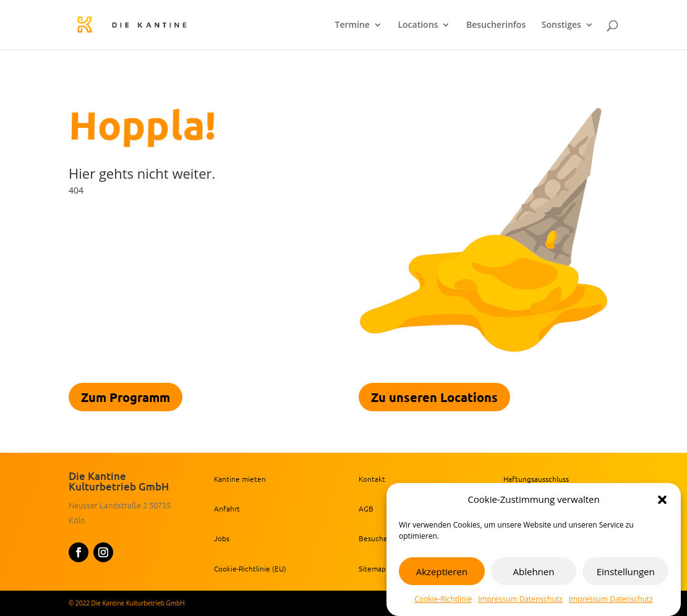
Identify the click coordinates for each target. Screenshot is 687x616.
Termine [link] (352, 25)
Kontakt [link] (372, 479)
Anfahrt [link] (227, 508)
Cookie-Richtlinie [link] (443, 599)
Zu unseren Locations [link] (434, 397)
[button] (662, 500)
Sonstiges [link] (561, 25)
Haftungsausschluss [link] (536, 479)
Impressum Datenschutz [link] (520, 599)
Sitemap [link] (372, 568)
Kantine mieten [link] (240, 479)
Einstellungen (626, 571)
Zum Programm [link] (126, 397)
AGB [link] (366, 508)
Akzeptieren (442, 571)
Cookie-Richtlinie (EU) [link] (250, 568)
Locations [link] (418, 25)
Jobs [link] (222, 538)
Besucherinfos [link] (496, 25)
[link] (155, 24)
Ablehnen (534, 571)
